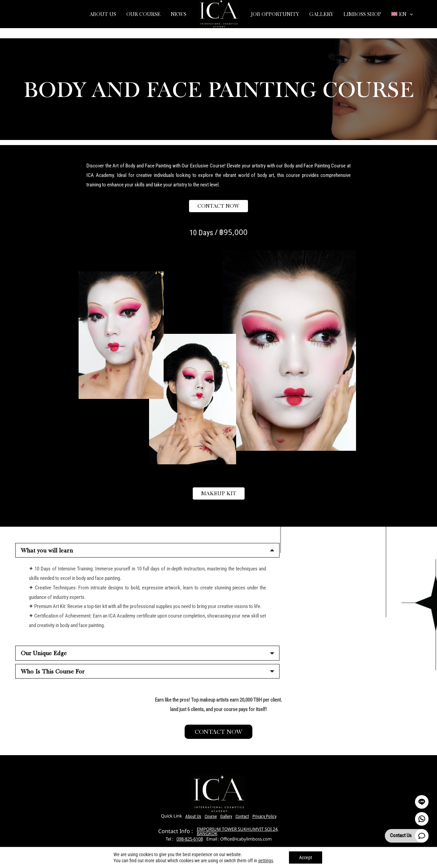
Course (211, 816)
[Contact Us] (422, 836)
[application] (410, 14)
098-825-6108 (190, 839)
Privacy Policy (264, 816)
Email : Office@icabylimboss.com (239, 839)
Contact (242, 816)
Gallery (226, 816)
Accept (306, 857)
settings (266, 861)
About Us (193, 816)
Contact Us (401, 835)
